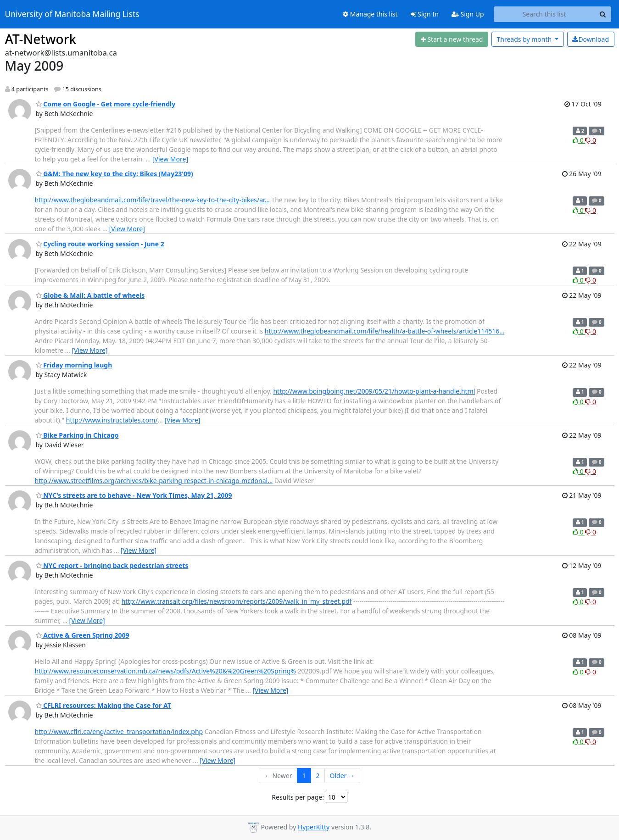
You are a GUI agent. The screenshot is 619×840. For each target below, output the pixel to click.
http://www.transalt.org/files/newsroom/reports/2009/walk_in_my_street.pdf (237, 601)
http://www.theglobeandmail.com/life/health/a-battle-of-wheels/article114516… (385, 331)
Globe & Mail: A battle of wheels (90, 295)
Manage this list (370, 14)
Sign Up (468, 14)
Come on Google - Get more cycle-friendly (106, 104)
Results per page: (298, 797)
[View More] (170, 159)
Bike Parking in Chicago (77, 435)
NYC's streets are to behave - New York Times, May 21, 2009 (134, 495)
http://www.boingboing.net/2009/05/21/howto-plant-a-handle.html (374, 391)
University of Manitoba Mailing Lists (72, 14)
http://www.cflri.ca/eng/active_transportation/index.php (119, 732)
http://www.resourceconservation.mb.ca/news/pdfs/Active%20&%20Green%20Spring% (165, 671)
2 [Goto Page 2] (318, 776)
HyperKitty (314, 827)
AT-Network (41, 39)
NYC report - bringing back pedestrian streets (112, 565)
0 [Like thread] (579, 140)
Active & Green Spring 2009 (83, 635)
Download (591, 39)
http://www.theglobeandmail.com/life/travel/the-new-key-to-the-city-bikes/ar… (152, 200)
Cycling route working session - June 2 (100, 244)
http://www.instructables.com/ (112, 420)
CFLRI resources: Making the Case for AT (103, 705)
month (525, 39)
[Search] (603, 14)
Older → (342, 776)
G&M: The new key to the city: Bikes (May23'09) (114, 174)
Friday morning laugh (74, 365)
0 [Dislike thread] (591, 140)
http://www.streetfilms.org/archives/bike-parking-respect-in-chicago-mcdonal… (154, 481)
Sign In (425, 14)
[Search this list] (544, 14)
